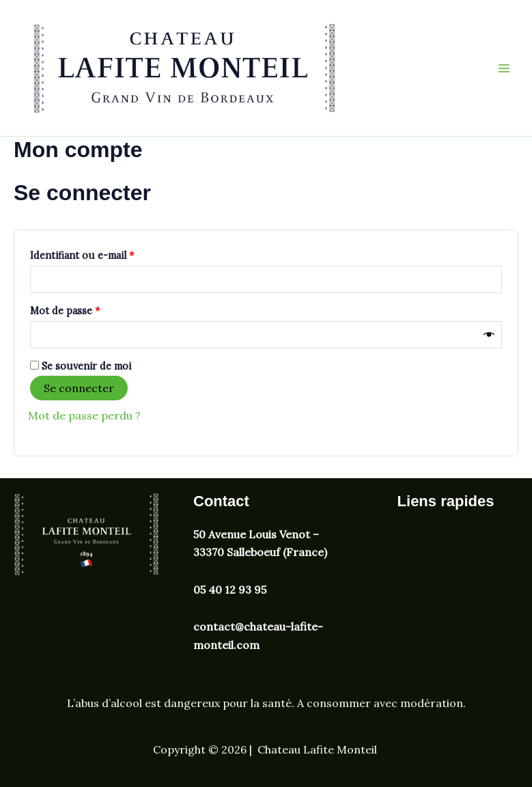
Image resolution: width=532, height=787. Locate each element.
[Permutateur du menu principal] (504, 68)
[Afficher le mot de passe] (489, 334)
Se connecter (79, 388)
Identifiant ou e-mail (108, 254)
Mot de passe (91, 309)
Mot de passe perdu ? (84, 415)
